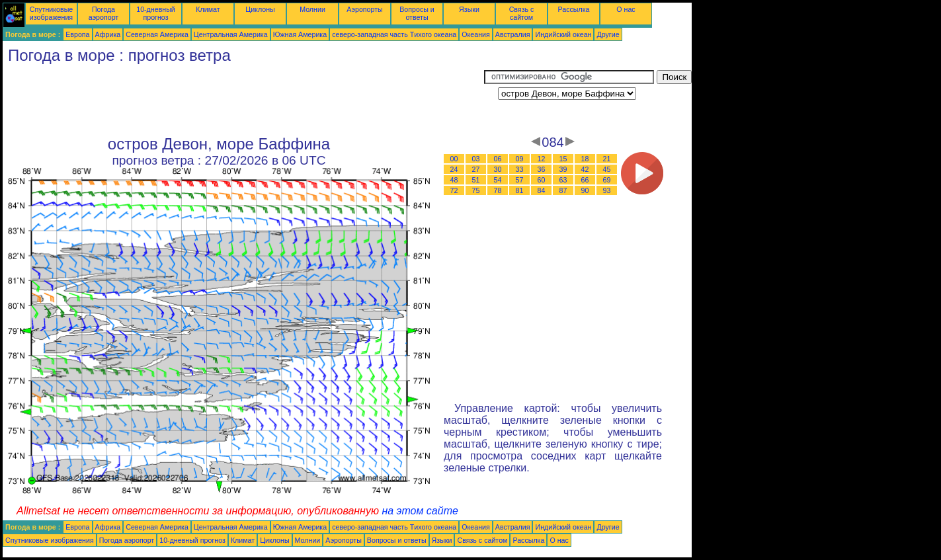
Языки (469, 9)
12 (542, 159)
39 (563, 169)
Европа (77, 34)
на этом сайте (420, 511)
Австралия (513, 34)
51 (476, 180)
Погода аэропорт (104, 13)
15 (563, 159)
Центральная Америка (231, 34)
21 (607, 159)
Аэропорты (365, 9)
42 (585, 169)
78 (498, 190)
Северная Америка (157, 34)
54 (498, 180)
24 (454, 169)
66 (585, 180)
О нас (626, 9)
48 (454, 180)
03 (476, 159)
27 (476, 169)
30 (498, 169)
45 (607, 169)
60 (542, 180)
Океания (476, 34)
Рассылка (573, 9)
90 (585, 190)
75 (476, 190)
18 (585, 159)
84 (542, 190)
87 (563, 190)
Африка (108, 34)
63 (563, 180)
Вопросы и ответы (417, 13)
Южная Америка (300, 34)
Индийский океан (563, 34)
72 (454, 190)
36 (542, 169)
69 (607, 180)
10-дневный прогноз (156, 13)
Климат (208, 9)
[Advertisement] (243, 100)
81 (520, 190)
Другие (608, 34)
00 (454, 159)
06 (498, 159)
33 (520, 169)
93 (607, 190)
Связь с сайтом (522, 13)
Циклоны (260, 9)
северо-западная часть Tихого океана (394, 34)
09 (520, 159)
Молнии (312, 9)
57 (520, 180)
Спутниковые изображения (51, 13)
